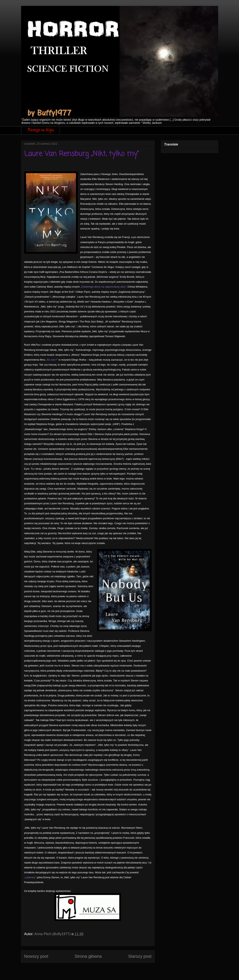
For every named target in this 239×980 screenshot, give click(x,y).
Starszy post (140, 956)
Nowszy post (36, 956)
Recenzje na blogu (40, 130)
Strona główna (88, 956)
